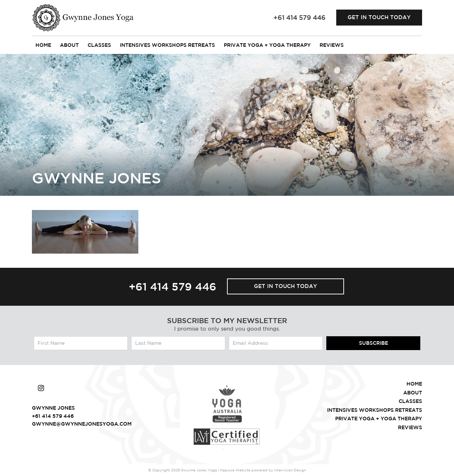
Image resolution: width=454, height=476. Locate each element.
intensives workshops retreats (167, 45)
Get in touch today (379, 17)
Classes (99, 45)
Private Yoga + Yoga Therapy (267, 45)
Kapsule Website (235, 470)
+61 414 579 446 (173, 286)
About (69, 45)
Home (43, 45)
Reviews (332, 45)
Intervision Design (290, 470)
